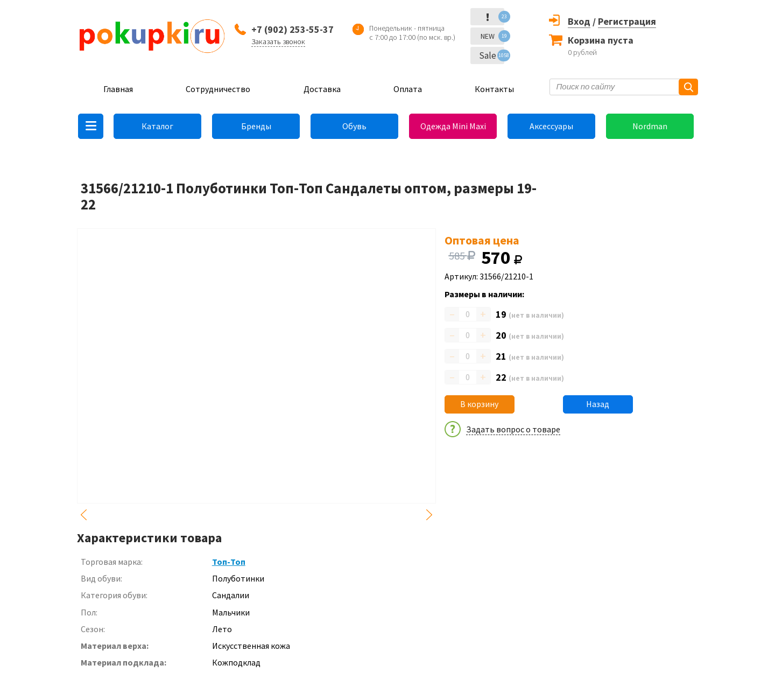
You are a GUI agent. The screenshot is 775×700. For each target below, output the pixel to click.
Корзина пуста (601, 40)
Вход (579, 21)
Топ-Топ (229, 562)
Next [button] (429, 515)
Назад (598, 404)
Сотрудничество (218, 89)
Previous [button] (83, 515)
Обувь (354, 126)
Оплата (408, 89)
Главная (118, 89)
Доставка (322, 89)
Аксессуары (551, 126)
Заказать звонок (278, 41)
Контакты (494, 89)
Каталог (157, 126)
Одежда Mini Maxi (453, 126)
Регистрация (627, 21)
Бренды (256, 126)
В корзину (479, 404)
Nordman (650, 126)
